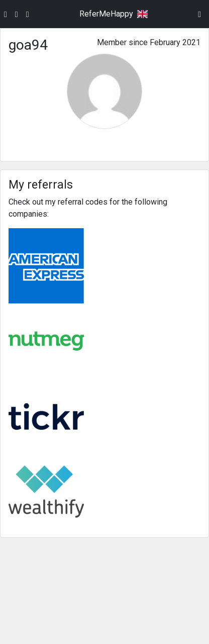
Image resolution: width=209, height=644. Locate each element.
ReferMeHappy (106, 14)
